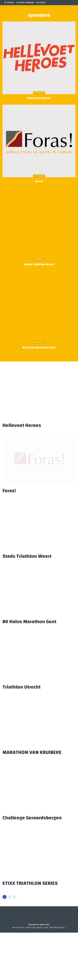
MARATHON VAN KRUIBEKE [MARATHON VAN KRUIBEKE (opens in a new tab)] (32, 752)
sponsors (39, 93)
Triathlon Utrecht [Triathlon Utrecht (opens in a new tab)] (21, 687)
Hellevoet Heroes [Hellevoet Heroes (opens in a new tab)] (39, 98)
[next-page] (15, 897)
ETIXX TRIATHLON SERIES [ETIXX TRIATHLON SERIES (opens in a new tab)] (30, 883)
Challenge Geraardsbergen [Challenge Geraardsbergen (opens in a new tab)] (32, 818)
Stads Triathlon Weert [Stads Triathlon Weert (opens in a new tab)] (39, 264)
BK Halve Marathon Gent (39, 348)
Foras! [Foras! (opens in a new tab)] (39, 181)
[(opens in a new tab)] (39, 58)
